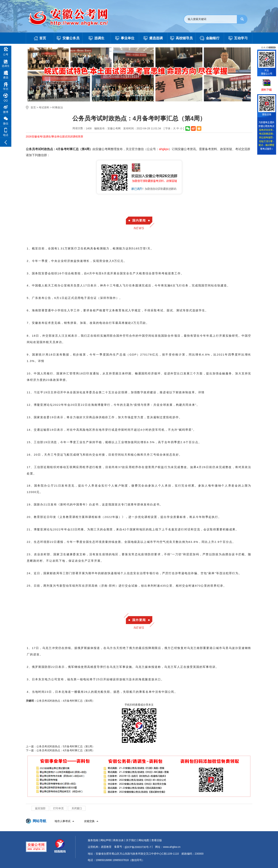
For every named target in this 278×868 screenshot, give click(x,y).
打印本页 (59, 808)
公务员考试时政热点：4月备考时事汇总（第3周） (66, 750)
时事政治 (58, 107)
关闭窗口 (77, 808)
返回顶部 (40, 808)
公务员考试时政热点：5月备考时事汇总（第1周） (66, 746)
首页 (33, 107)
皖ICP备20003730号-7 (138, 847)
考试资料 (44, 107)
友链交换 (89, 821)
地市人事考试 (62, 821)
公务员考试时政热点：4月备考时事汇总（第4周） (66, 701)
